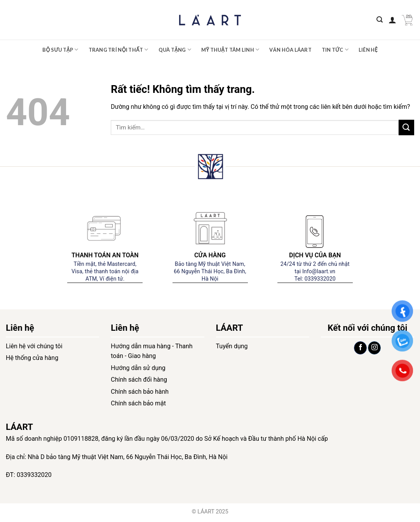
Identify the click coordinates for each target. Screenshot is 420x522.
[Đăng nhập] (392, 20)
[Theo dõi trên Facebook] (360, 348)
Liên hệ (368, 50)
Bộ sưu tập (60, 50)
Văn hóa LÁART (290, 50)
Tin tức (335, 50)
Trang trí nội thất (119, 50)
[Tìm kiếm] (380, 20)
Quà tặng (175, 50)
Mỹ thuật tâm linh (230, 50)
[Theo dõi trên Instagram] (374, 348)
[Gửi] (406, 127)
